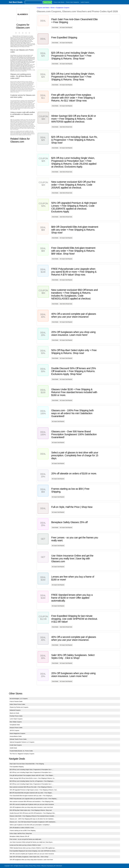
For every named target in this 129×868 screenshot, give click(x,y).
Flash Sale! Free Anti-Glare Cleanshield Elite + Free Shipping (27, 764)
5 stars (29, 33)
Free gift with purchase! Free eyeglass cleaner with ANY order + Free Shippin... (32, 775)
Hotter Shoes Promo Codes (17, 704)
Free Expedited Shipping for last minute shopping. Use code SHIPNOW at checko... (33, 851)
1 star (16, 33)
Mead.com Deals (14, 713)
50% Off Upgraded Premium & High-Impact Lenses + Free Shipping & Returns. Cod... (34, 790)
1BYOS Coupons (15, 730)
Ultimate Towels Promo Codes (18, 739)
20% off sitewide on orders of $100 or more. (22, 828)
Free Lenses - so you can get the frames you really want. (26, 839)
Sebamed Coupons (15, 710)
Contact (26, 866)
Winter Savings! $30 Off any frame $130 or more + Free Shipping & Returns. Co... (33, 778)
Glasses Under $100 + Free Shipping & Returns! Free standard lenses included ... (33, 816)
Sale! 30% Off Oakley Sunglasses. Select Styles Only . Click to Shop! (29, 857)
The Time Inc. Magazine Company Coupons (22, 754)
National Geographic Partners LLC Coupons (22, 742)
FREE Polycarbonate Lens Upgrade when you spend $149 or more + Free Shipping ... (34, 799)
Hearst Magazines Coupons (18, 733)
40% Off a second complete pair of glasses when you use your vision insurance (32, 804)
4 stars (26, 33)
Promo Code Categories (72, 2)
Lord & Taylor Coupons (16, 719)
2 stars (19, 33)
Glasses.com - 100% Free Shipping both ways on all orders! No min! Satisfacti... (32, 819)
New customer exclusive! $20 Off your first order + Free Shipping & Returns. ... (32, 787)
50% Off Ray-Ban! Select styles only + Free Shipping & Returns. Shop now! (31, 810)
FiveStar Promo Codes (16, 716)
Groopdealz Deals (15, 725)
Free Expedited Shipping (17, 767)
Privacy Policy (32, 866)
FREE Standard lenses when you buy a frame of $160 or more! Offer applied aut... (33, 848)
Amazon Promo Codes (16, 728)
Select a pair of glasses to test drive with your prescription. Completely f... (30, 825)
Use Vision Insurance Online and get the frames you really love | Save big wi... (32, 842)
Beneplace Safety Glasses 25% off (19, 836)
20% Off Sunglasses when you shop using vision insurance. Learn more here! (31, 807)
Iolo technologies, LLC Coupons (19, 699)
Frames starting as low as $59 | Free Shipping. (23, 831)
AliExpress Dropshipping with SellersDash (52, 866)
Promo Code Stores (59, 2)
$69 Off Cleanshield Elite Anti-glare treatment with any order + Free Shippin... (31, 793)
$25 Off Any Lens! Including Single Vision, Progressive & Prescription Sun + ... (32, 770)
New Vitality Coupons (16, 722)
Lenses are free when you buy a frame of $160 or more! (25, 845)
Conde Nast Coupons (16, 745)
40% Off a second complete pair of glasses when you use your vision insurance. (32, 854)
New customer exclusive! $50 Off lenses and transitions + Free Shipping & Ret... (32, 802)
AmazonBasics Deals (16, 736)
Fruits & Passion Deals (16, 701)
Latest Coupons (85, 2)
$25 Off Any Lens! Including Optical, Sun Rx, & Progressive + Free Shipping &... (32, 781)
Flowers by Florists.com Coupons (19, 707)
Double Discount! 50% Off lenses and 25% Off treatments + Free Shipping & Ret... (33, 813)
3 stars (23, 33)
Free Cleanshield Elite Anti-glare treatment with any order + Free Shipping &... (31, 796)
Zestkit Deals (13, 748)
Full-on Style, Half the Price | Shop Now (21, 833)
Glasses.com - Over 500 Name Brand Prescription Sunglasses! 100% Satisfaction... (33, 822)
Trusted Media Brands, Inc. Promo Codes (21, 751)
